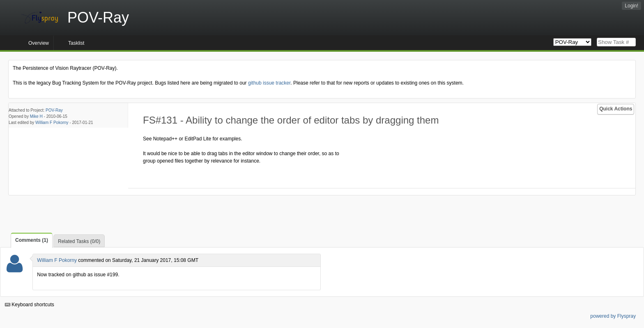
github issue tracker (269, 83)
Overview (39, 43)
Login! (631, 6)
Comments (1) (32, 240)
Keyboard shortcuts (30, 305)
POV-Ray (54, 110)
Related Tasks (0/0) (79, 241)
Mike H (36, 116)
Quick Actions (616, 109)
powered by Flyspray (613, 316)
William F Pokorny (52, 123)
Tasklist (76, 43)
